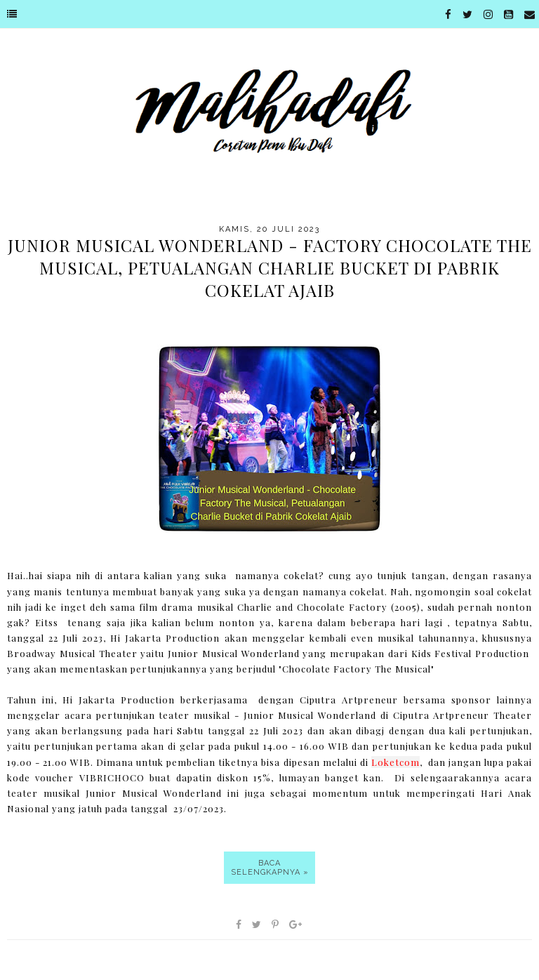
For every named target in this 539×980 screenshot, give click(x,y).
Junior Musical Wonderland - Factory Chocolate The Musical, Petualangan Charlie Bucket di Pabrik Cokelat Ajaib (270, 267)
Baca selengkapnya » (270, 868)
